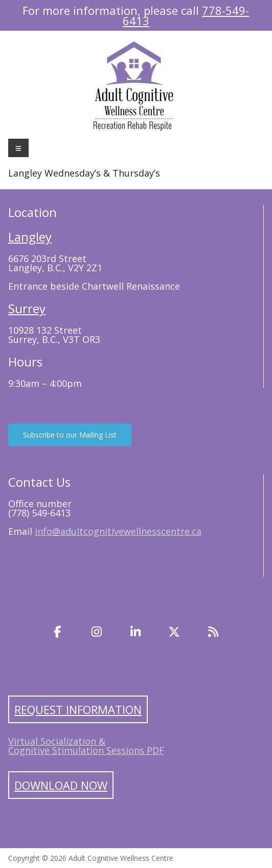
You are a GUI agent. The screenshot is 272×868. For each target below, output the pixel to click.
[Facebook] (58, 632)
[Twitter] (174, 632)
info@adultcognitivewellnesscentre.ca (118, 531)
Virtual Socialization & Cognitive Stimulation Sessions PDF (86, 746)
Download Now (61, 785)
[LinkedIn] (135, 632)
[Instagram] (97, 632)
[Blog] (213, 632)
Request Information (78, 709)
